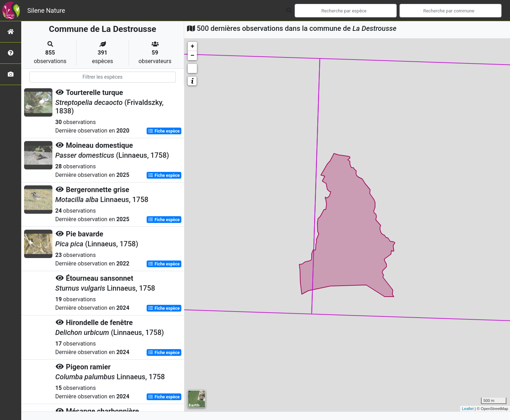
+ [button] (192, 46)
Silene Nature (46, 10)
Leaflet (468, 409)
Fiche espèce (164, 131)
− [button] (192, 56)
